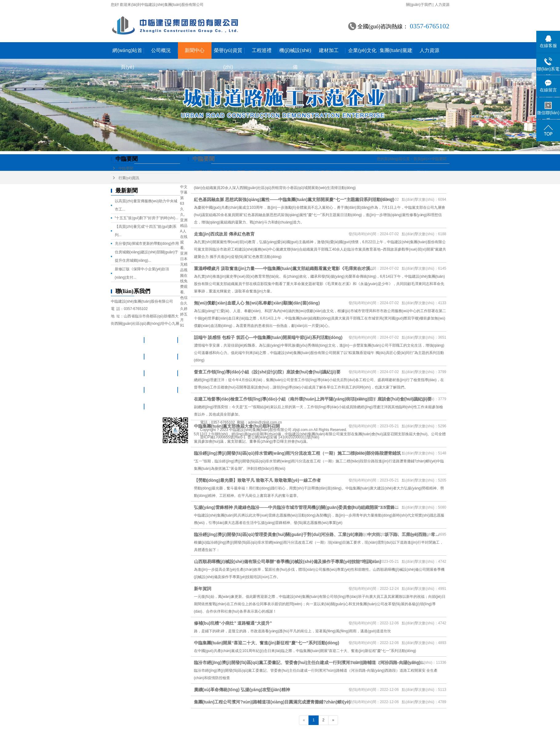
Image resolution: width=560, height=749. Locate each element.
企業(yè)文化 (362, 50)
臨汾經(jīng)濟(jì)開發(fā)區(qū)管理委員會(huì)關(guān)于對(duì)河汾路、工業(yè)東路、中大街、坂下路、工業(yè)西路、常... (316, 534)
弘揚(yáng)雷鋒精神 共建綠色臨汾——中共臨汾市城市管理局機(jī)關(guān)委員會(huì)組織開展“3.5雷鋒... (296, 507)
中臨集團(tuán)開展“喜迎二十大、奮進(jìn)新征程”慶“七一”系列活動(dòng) (267, 643)
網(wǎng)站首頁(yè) (127, 53)
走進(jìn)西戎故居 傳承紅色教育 (224, 234)
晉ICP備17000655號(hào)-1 (223, 437)
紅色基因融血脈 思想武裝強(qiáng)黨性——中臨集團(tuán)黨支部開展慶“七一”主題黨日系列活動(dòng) (294, 199)
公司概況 (161, 50)
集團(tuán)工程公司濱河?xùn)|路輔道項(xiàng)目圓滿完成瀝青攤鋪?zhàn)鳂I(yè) (272, 702)
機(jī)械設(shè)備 (295, 53)
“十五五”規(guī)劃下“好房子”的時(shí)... (147, 218)
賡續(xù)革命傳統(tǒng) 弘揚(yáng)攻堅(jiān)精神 (242, 690)
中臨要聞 (126, 168)
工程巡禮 (262, 50)
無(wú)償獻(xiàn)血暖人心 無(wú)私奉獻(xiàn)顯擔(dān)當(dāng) (257, 303)
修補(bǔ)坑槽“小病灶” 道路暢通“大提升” (233, 623)
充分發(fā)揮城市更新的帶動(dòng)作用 (147, 244)
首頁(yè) (420, 159)
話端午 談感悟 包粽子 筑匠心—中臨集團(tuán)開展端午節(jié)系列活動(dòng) (268, 337)
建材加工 (329, 50)
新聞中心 (195, 50)
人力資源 (442, 5)
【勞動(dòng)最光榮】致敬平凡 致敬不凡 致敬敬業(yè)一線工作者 (257, 480)
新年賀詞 (203, 589)
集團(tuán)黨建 (396, 50)
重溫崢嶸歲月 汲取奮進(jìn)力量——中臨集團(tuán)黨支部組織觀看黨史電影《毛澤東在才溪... (284, 268)
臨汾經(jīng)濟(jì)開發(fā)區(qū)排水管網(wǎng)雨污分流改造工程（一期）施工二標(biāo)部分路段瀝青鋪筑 (298, 453)
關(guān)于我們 (419, 5)
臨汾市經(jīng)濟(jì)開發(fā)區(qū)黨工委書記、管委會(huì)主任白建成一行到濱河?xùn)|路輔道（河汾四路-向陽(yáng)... (309, 662)
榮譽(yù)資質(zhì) (228, 53)
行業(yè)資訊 (129, 178)
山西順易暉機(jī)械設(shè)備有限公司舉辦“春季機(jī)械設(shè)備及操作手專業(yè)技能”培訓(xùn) (288, 562)
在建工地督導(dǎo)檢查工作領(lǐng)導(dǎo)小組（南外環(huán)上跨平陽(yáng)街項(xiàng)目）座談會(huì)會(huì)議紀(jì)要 (313, 399)
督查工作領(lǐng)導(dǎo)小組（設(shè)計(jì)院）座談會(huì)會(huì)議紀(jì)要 (267, 372)
